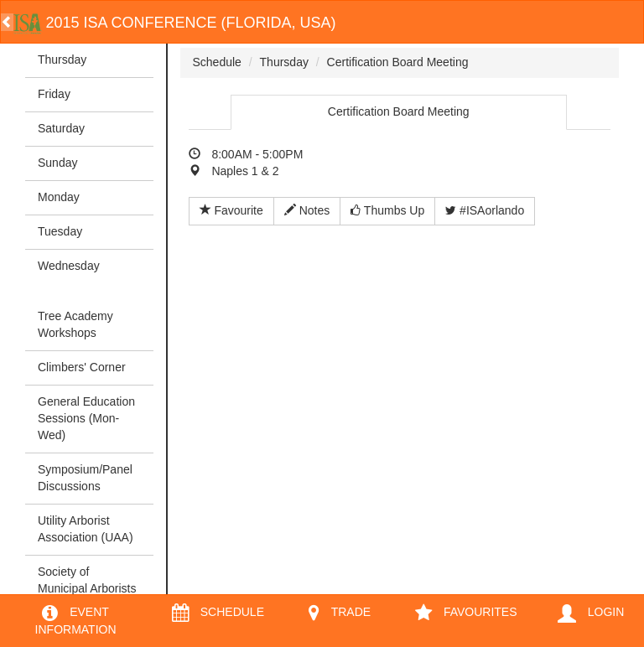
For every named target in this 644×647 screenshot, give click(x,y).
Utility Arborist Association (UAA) (86, 529)
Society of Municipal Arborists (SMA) (87, 588)
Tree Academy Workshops (75, 324)
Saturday (61, 128)
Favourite (231, 210)
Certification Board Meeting (398, 62)
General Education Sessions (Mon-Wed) (86, 418)
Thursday (62, 60)
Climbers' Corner (82, 367)
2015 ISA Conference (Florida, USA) (175, 23)
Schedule (217, 62)
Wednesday (69, 266)
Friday (54, 94)
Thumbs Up (387, 210)
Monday (59, 197)
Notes (307, 210)
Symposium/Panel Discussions (85, 478)
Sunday (57, 163)
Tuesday (60, 231)
